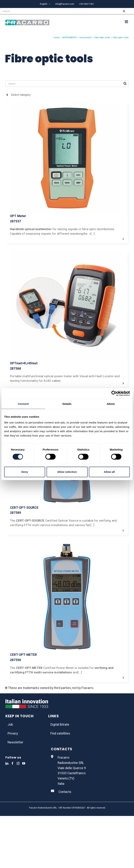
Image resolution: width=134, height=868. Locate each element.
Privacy (13, 733)
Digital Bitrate (60, 725)
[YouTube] (24, 763)
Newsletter (15, 742)
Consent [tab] (23, 404)
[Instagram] (18, 763)
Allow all (109, 472)
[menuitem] (45, 4)
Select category (21, 95)
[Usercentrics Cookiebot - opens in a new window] (114, 393)
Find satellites (60, 733)
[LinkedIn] (7, 763)
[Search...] (57, 11)
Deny (25, 472)
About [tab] (111, 404)
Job (10, 725)
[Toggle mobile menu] (127, 22)
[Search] (124, 11)
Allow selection (67, 472)
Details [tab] (67, 404)
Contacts (65, 792)
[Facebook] (12, 763)
